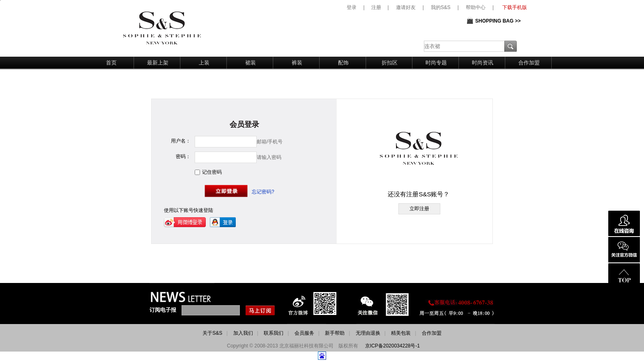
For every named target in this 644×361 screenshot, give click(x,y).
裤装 (297, 63)
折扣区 (390, 63)
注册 (376, 7)
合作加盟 (529, 63)
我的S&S (441, 7)
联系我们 (274, 333)
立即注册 (419, 209)
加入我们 (243, 333)
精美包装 (401, 333)
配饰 (343, 63)
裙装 (251, 63)
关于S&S (212, 333)
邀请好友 (406, 7)
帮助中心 (476, 7)
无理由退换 (368, 333)
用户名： (181, 141)
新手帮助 (335, 333)
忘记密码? (263, 192)
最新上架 (158, 63)
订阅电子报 (163, 310)
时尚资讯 (483, 63)
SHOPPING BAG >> (498, 21)
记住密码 (212, 172)
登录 (352, 7)
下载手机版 (515, 7)
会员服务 (304, 333)
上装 (204, 63)
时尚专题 (436, 63)
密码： (183, 156)
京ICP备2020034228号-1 (392, 346)
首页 (111, 63)
